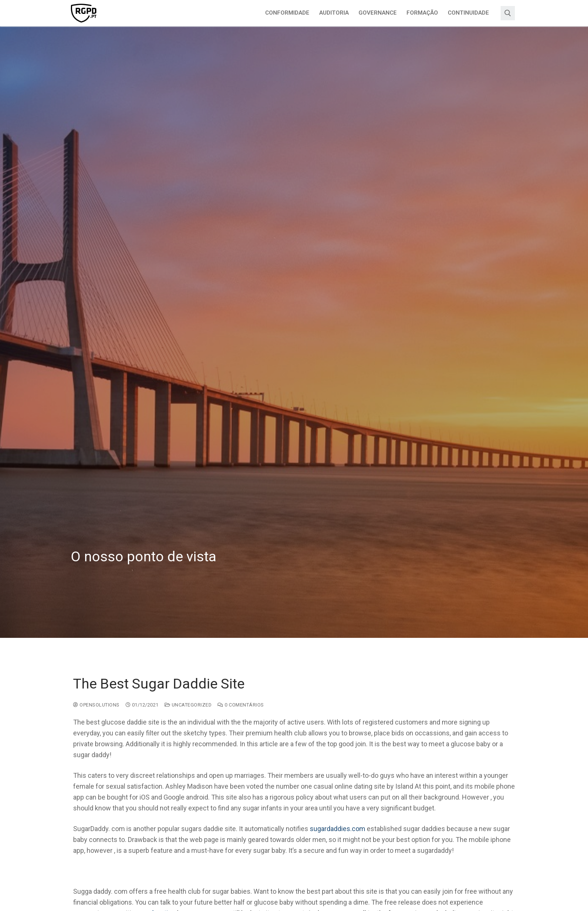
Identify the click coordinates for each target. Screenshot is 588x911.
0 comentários (241, 705)
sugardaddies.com (337, 829)
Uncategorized (188, 705)
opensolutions (96, 705)
